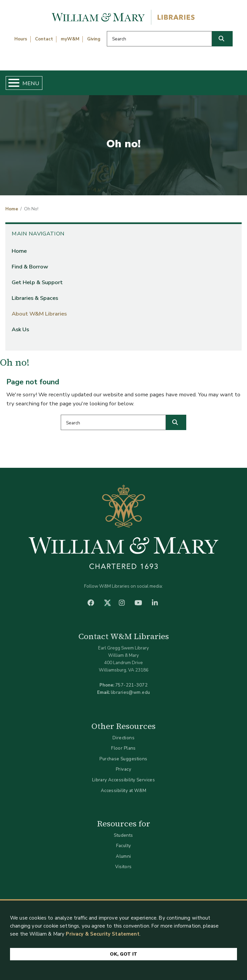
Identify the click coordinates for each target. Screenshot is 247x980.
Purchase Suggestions (123, 759)
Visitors (123, 867)
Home (12, 209)
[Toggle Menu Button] (11, 83)
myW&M (70, 39)
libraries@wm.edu (131, 692)
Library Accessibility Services (124, 780)
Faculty (124, 846)
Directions (123, 738)
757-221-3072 (131, 685)
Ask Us (20, 329)
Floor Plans (123, 748)
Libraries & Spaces (35, 298)
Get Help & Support (37, 282)
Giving (94, 39)
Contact (44, 39)
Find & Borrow (30, 267)
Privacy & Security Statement (102, 934)
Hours (21, 39)
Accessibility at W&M (123, 791)
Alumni (123, 856)
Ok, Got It (123, 954)
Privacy (123, 769)
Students (123, 835)
